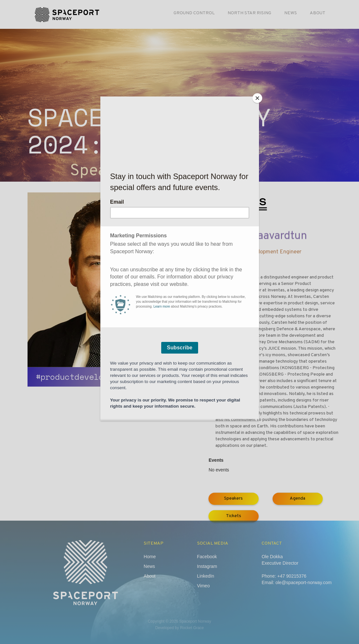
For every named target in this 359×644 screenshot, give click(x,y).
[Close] (257, 98)
